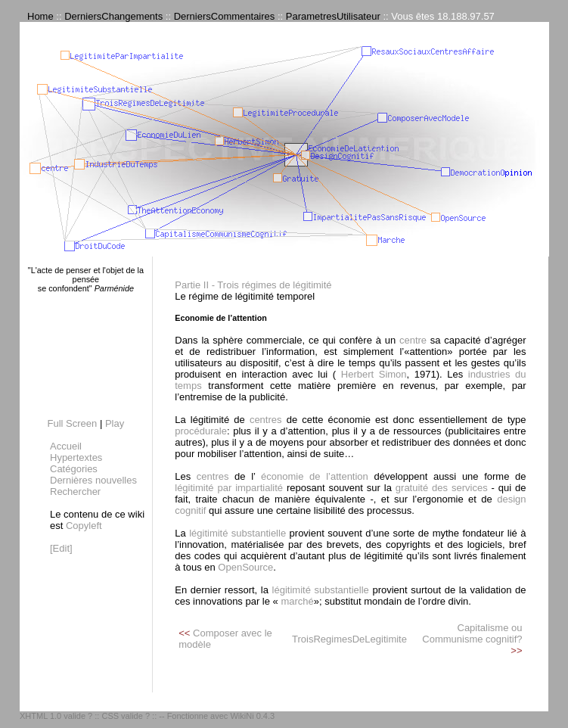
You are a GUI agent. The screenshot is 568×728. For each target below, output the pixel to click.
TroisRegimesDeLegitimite (349, 639)
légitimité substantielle (237, 533)
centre (413, 340)
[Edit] (61, 548)
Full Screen (73, 423)
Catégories (74, 469)
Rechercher (75, 492)
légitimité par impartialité (229, 488)
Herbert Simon (371, 374)
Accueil (66, 446)
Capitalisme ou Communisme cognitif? (472, 633)
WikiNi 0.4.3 (252, 716)
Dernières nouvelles (93, 480)
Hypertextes (76, 457)
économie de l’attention (311, 476)
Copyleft (84, 526)
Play (115, 423)
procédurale (201, 431)
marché (296, 601)
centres (266, 420)
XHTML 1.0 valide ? (56, 716)
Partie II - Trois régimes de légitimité (253, 285)
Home (40, 16)
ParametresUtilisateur (333, 16)
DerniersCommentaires (225, 16)
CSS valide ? (126, 716)
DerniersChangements (113, 16)
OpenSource (245, 567)
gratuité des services (444, 488)
